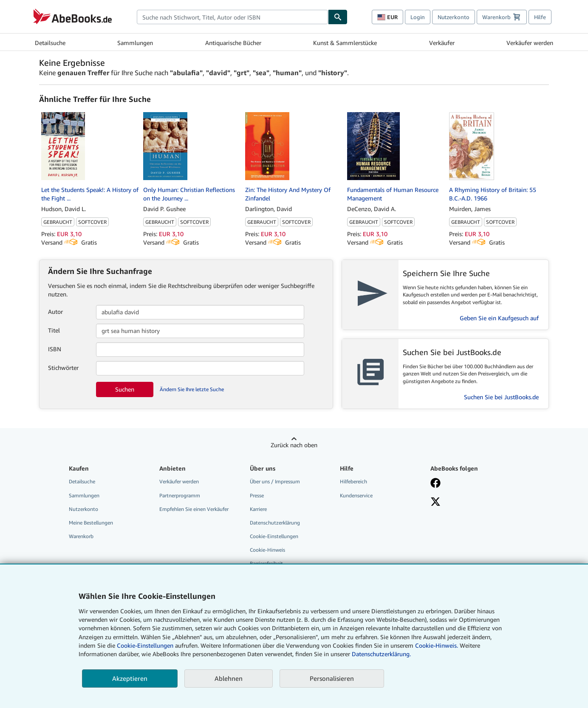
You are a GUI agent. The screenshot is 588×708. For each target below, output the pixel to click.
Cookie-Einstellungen (145, 645)
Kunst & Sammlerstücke (345, 43)
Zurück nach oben (294, 445)
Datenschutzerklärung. (381, 654)
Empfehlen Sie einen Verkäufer (194, 509)
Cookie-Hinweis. (437, 645)
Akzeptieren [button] (130, 678)
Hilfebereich (353, 481)
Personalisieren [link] (332, 678)
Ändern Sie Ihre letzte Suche (192, 389)
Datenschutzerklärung (275, 523)
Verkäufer (442, 43)
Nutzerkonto (454, 17)
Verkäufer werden (530, 43)
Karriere (258, 509)
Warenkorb (81, 536)
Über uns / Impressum (275, 481)
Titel (54, 330)
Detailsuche (50, 43)
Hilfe (540, 17)
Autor (55, 312)
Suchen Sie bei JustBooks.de (501, 397)
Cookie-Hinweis (267, 550)
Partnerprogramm (180, 495)
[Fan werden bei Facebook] (469, 484)
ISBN (55, 349)
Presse (257, 495)
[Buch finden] (338, 17)
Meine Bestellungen (91, 523)
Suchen (125, 389)
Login (418, 17)
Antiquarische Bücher (233, 43)
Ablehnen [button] (229, 678)
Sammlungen (135, 43)
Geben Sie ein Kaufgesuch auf (499, 318)
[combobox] (232, 17)
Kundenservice (356, 495)
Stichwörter (63, 368)
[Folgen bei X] (469, 502)
